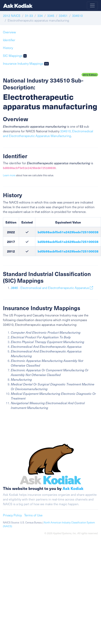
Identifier (9, 40)
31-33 (29, 16)
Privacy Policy (12, 515)
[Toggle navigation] (92, 5)
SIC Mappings (15, 56)
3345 (51, 16)
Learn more (9, 175)
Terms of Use (33, 515)
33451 (63, 16)
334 (40, 16)
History (8, 48)
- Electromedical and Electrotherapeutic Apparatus (52, 288)
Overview (9, 32)
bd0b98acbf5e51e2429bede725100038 (68, 232)
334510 (77, 16)
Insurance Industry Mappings (26, 63)
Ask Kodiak (73, 488)
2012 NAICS (12, 16)
